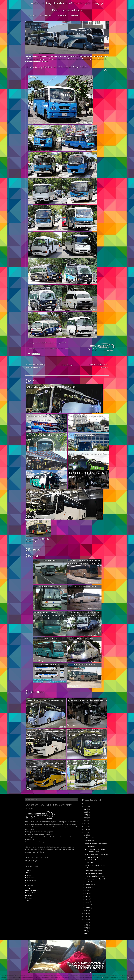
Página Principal (67, 365)
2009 (86, 925)
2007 (86, 931)
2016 (86, 832)
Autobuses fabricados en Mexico (50, 586)
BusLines (28, 875)
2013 (86, 914)
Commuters (29, 885)
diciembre (89, 838)
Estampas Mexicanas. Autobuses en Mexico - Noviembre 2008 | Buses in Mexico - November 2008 (50, 615)
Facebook (45, 348)
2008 (86, 928)
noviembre (89, 841)
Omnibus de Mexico (50, 560)
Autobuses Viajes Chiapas (84, 639)
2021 (86, 818)
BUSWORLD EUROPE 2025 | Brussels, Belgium (86, 475)
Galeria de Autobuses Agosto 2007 (84, 665)
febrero (88, 905)
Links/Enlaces (75, 16)
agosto (88, 888)
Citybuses (28, 883)
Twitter (36, 348)
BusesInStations (30, 880)
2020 (86, 821)
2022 (86, 815)
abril (87, 899)
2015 (86, 835)
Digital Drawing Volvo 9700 (50, 665)
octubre (88, 882)
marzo (88, 902)
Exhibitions (29, 895)
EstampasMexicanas (32, 893)
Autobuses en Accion (50, 639)
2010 (86, 922)
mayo (87, 896)
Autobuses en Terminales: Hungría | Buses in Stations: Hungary (88, 456)
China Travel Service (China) (94, 871)
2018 (86, 826)
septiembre (89, 885)
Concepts (28, 888)
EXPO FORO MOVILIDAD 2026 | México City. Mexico (52, 387)
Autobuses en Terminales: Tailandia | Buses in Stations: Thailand (44, 418)
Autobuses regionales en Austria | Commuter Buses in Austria (42, 456)
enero (87, 908)
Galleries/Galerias (46, 16)
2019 (86, 824)
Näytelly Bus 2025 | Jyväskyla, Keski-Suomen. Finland (52, 492)
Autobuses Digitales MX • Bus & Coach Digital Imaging (67, 3)
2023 (86, 812)
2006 (86, 934)
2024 (86, 809)
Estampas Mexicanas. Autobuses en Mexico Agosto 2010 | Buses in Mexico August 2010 (84, 614)
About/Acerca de (61, 16)
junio (87, 893)
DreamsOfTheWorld (60, 343)
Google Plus (55, 348)
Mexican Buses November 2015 (95, 879)
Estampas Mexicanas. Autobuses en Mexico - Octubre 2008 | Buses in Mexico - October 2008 (84, 562)
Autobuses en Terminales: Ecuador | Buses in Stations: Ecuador (43, 475)
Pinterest (65, 348)
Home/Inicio (32, 16)
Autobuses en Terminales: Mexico (84, 586)
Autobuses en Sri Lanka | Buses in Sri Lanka (44, 437)
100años (28, 870)
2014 (86, 911)
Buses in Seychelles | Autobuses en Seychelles (57, 67)
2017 (86, 829)
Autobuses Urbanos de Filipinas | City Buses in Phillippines (86, 418)
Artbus (27, 873)
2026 (86, 803)
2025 (86, 806)
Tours (27, 900)
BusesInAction (30, 878)
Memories (28, 898)
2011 (86, 919)
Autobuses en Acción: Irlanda (82, 435)
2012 (86, 916)
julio (87, 891)
